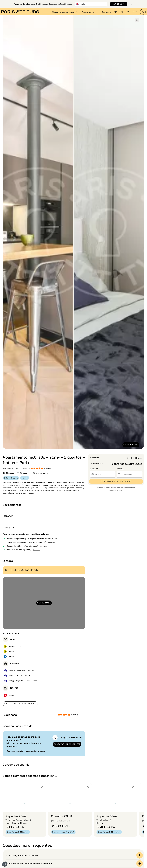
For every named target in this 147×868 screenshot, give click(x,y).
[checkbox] (137, 20)
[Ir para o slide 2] (25, 808)
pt (136, 12)
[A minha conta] (143, 12)
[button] (5, 864)
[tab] (65, 12)
